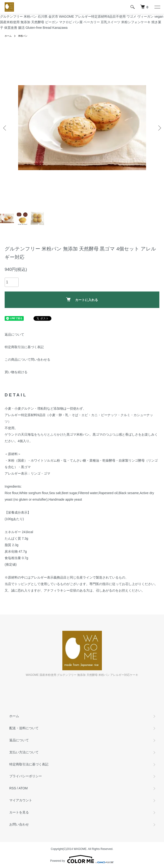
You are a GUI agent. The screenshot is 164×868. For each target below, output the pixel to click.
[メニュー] (157, 7)
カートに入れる (82, 300)
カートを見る (19, 812)
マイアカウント (21, 800)
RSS (13, 788)
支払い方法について (24, 752)
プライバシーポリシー (26, 776)
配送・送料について (24, 728)
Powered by (82, 859)
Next (159, 128)
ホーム (8, 36)
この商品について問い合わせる (27, 360)
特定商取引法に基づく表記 (24, 347)
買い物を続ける (16, 372)
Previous (5, 128)
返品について (14, 334)
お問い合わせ (19, 824)
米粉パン (23, 36)
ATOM (23, 788)
